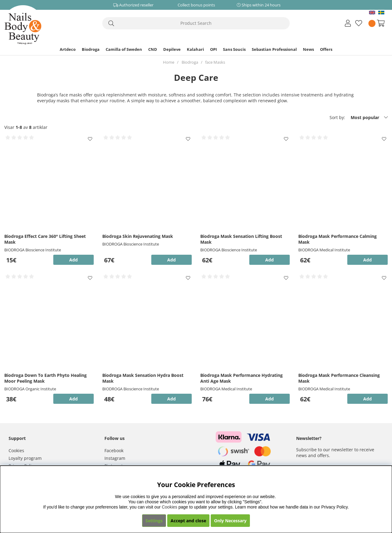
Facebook (114, 450)
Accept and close (188, 521)
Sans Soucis (234, 49)
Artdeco (68, 49)
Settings (154, 521)
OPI (213, 49)
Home (169, 62)
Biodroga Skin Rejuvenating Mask (138, 236)
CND (153, 49)
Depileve (172, 49)
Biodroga (91, 49)
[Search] (196, 23)
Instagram (115, 458)
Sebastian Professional (274, 49)
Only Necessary (230, 521)
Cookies (16, 450)
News (308, 49)
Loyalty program (25, 458)
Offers (326, 49)
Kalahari (195, 49)
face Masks (215, 62)
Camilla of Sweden (124, 49)
